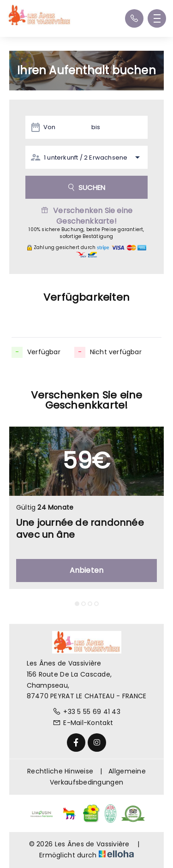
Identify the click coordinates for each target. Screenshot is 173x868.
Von (50, 127)
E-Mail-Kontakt (83, 723)
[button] (77, 604)
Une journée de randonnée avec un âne (80, 529)
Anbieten (87, 570)
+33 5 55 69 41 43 (86, 712)
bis (96, 127)
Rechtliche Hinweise (60, 771)
